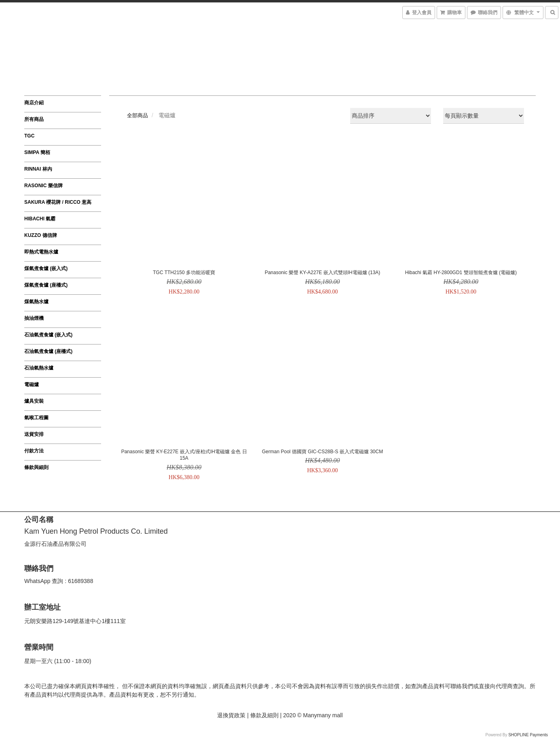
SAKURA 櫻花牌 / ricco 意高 (58, 202)
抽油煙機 (34, 318)
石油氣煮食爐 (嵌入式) (48, 335)
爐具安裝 (34, 401)
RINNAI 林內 (38, 169)
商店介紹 (34, 103)
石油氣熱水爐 (39, 368)
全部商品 (137, 115)
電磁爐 (32, 385)
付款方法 (34, 451)
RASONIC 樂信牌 (43, 186)
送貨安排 (34, 434)
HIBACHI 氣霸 (40, 219)
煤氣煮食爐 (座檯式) (46, 285)
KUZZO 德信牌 (41, 235)
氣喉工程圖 (36, 418)
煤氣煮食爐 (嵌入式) (46, 268)
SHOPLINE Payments (528, 735)
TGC (29, 136)
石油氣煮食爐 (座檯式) (48, 351)
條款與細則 (36, 467)
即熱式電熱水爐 (41, 252)
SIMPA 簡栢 (37, 152)
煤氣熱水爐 (36, 302)
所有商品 (34, 119)
